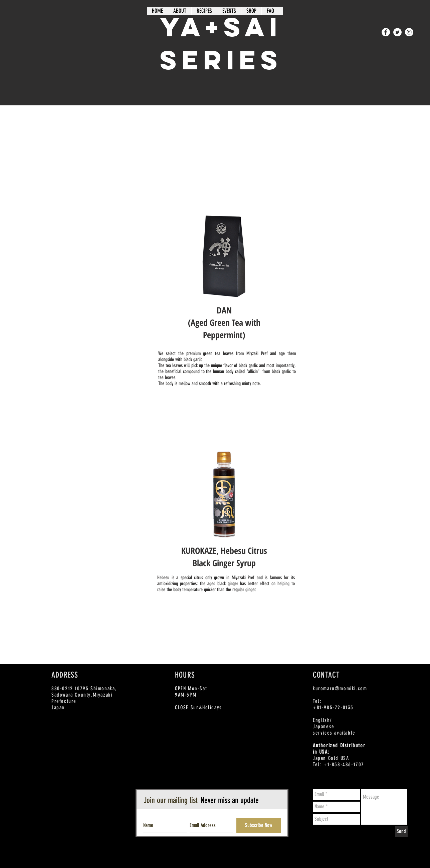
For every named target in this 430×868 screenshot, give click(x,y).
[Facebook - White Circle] (386, 32)
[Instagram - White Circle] (409, 32)
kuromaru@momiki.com (340, 688)
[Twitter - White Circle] (397, 32)
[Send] (401, 832)
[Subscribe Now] (259, 826)
